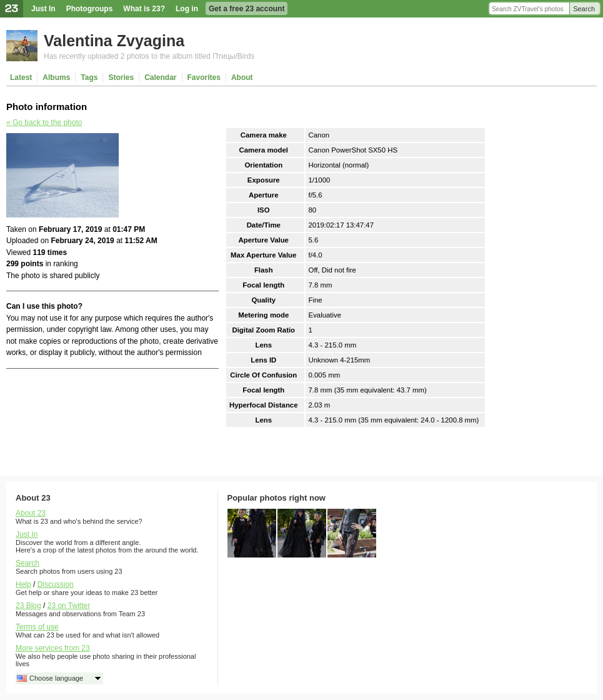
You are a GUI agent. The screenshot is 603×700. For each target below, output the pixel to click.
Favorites (204, 77)
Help (23, 584)
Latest (21, 77)
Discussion (56, 584)
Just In (43, 9)
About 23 (31, 513)
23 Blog (28, 606)
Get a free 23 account (247, 9)
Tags (89, 77)
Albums (56, 77)
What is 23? (144, 9)
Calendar (160, 77)
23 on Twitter (69, 606)
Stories (121, 77)
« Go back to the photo (44, 122)
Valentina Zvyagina (114, 41)
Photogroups (90, 9)
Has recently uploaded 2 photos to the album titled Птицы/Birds (149, 56)
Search (584, 9)
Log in (187, 9)
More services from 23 (53, 648)
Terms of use (37, 627)
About (242, 77)
